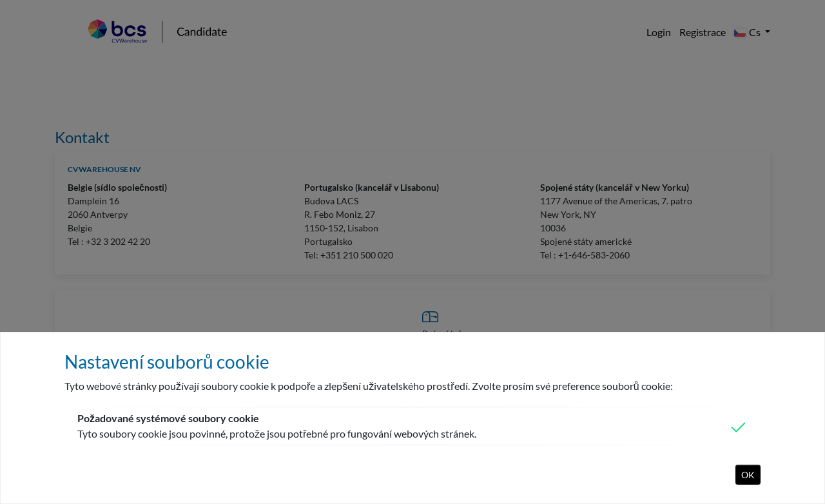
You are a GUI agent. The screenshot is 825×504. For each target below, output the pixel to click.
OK (748, 475)
